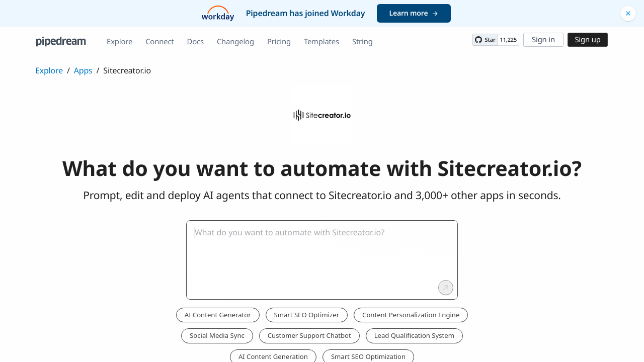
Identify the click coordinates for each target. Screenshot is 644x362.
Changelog (235, 42)
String (363, 42)
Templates (321, 42)
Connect (159, 42)
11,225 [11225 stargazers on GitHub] (508, 40)
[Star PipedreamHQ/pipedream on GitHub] (485, 40)
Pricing (279, 42)
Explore (119, 42)
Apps (83, 70)
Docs (195, 42)
